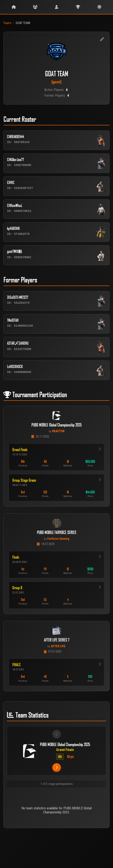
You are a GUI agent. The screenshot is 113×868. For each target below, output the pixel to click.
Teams (7, 23)
